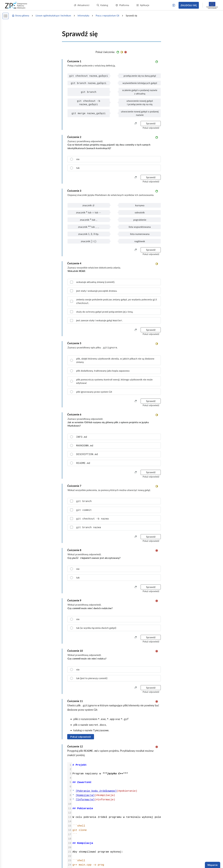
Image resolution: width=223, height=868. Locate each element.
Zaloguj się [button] (189, 5)
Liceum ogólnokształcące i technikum (53, 16)
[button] (174, 5)
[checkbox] (114, 282)
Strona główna (20, 16)
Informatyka (83, 16)
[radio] (114, 159)
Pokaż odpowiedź (81, 737)
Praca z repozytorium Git (107, 16)
